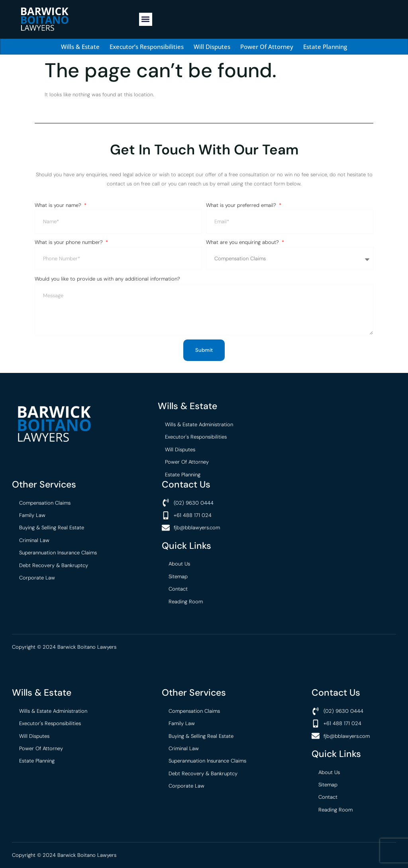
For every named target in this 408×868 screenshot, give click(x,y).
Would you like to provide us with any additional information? (107, 279)
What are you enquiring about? (243, 242)
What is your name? (59, 205)
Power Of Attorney (267, 47)
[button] (146, 19)
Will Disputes (212, 47)
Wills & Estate (80, 47)
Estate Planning (325, 47)
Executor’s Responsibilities (147, 47)
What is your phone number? (70, 242)
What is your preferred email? (242, 205)
